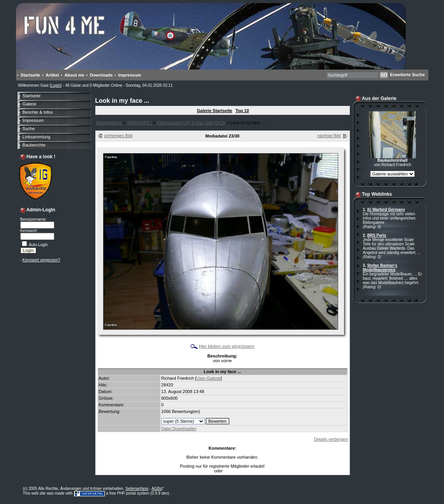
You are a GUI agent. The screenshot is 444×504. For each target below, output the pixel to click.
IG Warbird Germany (386, 210)
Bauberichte (34, 145)
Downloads (101, 75)
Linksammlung (37, 137)
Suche (29, 129)
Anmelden (233, 471)
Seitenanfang (137, 489)
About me (74, 75)
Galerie (29, 104)
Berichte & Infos (38, 112)
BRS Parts (377, 235)
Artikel (52, 75)
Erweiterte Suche (407, 75)
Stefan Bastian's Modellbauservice (380, 268)
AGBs (157, 489)
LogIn (56, 85)
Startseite (30, 75)
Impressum (130, 75)
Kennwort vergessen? (42, 260)
